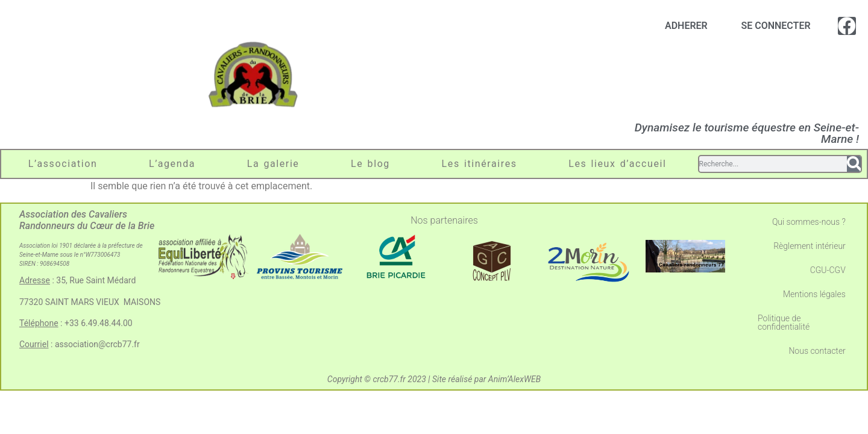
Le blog (370, 164)
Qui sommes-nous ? (809, 222)
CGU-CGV (828, 270)
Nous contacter (817, 351)
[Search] (854, 164)
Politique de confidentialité (784, 322)
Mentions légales (814, 294)
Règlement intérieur (810, 246)
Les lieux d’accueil (617, 164)
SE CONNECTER (775, 26)
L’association (63, 164)
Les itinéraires (480, 164)
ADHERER (686, 26)
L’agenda (172, 164)
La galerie (273, 164)
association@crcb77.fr (97, 344)
